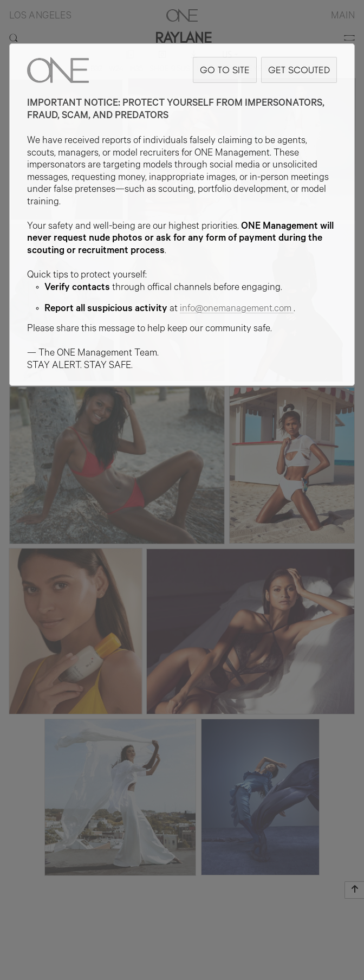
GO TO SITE (225, 70)
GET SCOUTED (299, 70)
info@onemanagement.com (237, 310)
